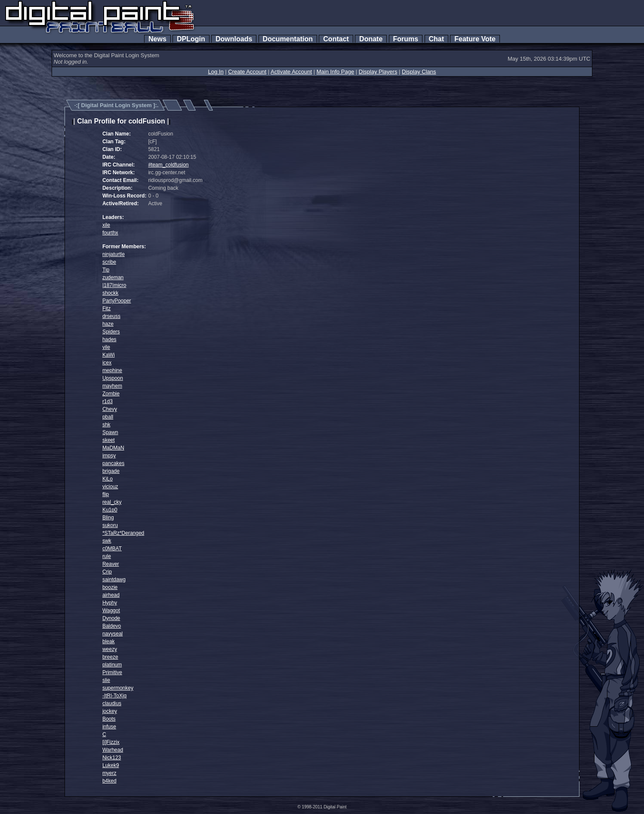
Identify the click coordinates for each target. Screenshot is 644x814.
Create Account (247, 72)
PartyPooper (117, 301)
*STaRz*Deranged (123, 533)
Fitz (106, 308)
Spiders (111, 332)
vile (106, 347)
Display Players (378, 72)
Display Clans (419, 72)
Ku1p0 (110, 510)
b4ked (109, 781)
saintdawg (114, 580)
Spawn (110, 432)
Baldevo (112, 626)
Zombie (111, 394)
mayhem (112, 386)
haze (108, 324)
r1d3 (108, 401)
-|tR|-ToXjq (114, 696)
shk (106, 425)
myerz (109, 773)
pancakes (113, 463)
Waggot (111, 610)
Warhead (113, 750)
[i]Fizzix (111, 742)
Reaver (111, 564)
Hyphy (110, 603)
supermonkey (118, 688)
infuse (109, 727)
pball (108, 417)
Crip (107, 572)
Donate (371, 39)
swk (107, 541)
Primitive (112, 672)
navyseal (112, 634)
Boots (109, 719)
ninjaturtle (114, 254)
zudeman (113, 277)
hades (109, 339)
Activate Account (291, 72)
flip (106, 494)
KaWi (109, 355)
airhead (111, 595)
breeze (110, 657)
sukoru (110, 525)
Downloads (234, 39)
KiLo (108, 479)
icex (107, 363)
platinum (112, 665)
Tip (106, 270)
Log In (216, 72)
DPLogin (191, 39)
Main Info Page (335, 72)
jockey (110, 711)
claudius (112, 703)
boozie (110, 587)
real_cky (112, 502)
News (157, 39)
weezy (110, 649)
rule (107, 556)
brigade (111, 471)
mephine (112, 370)
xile (106, 225)
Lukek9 (111, 765)
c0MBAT (112, 549)
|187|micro (114, 285)
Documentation (288, 39)
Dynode (111, 618)
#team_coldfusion (168, 165)
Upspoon (113, 378)
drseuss (111, 316)
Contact (336, 39)
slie (106, 680)
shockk (110, 293)
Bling (108, 518)
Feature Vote (475, 39)
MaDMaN (113, 448)
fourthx (110, 233)
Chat (436, 39)
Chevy (110, 409)
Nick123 (112, 758)
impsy (109, 456)
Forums (406, 39)
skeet (109, 440)
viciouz (110, 487)
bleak (109, 641)
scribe (109, 262)
